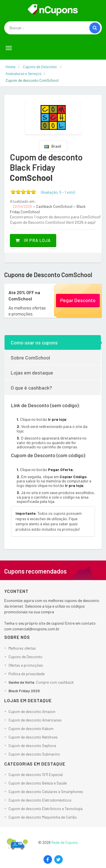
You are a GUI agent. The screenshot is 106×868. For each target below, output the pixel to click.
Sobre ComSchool (30, 357)
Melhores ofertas (22, 648)
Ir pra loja (33, 240)
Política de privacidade (27, 674)
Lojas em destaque (32, 373)
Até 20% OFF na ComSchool (24, 295)
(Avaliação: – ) (58, 192)
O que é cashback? (31, 388)
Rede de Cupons (65, 842)
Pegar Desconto (78, 300)
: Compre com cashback (41, 682)
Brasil (53, 146)
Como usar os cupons (34, 342)
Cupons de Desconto (25, 657)
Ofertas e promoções (26, 665)
